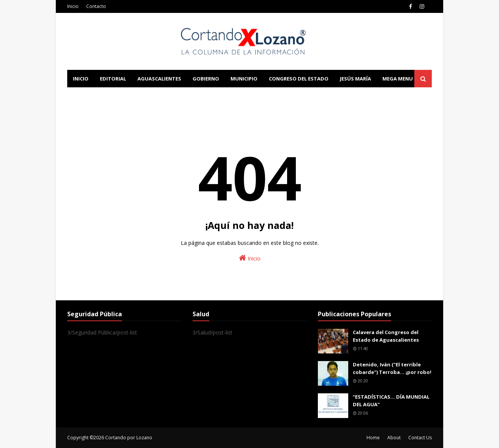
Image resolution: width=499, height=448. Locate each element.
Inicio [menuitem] (81, 79)
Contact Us (420, 438)
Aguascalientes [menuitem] (159, 79)
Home (373, 438)
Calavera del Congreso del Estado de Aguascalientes (386, 336)
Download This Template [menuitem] (225, 96)
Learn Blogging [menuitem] (95, 96)
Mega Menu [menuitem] (398, 79)
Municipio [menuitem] (244, 79)
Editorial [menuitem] (113, 79)
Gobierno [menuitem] (206, 79)
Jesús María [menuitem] (355, 79)
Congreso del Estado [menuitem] (299, 79)
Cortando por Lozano (129, 438)
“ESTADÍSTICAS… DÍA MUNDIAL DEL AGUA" (391, 401)
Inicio (73, 6)
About (394, 438)
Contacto (96, 6)
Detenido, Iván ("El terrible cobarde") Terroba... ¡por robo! (392, 368)
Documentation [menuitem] (151, 96)
